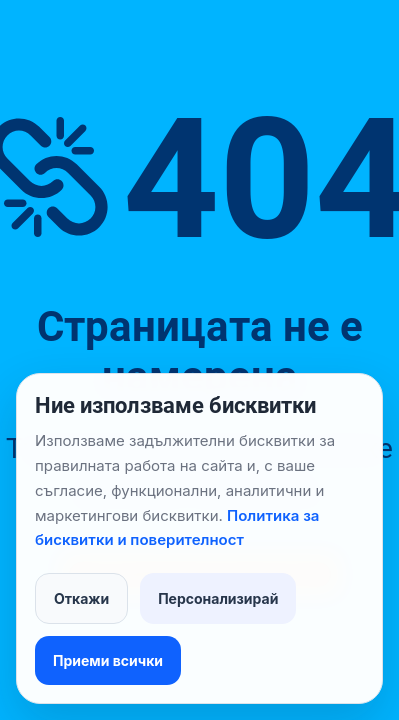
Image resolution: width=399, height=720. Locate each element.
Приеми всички (108, 660)
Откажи (81, 598)
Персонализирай (218, 598)
